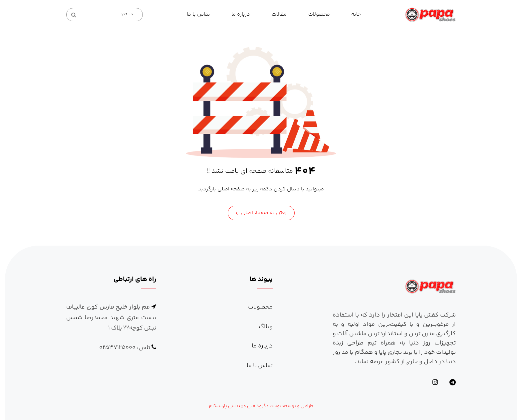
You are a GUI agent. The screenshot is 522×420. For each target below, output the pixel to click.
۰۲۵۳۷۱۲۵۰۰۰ (117, 348)
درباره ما (241, 14)
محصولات (319, 14)
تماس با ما (198, 14)
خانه (356, 14)
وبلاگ (266, 327)
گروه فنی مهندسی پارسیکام (238, 406)
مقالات (279, 14)
